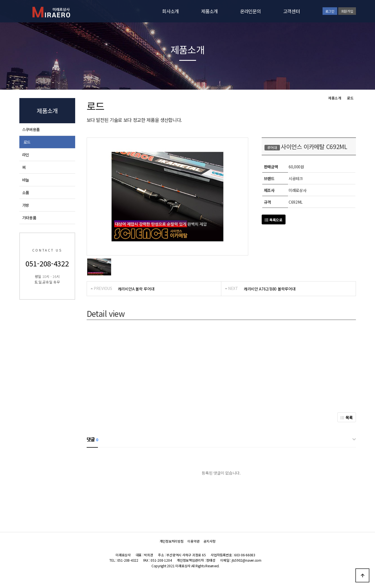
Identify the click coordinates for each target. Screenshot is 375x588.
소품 (26, 192)
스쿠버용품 (31, 129)
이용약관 (193, 541)
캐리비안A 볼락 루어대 (136, 289)
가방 (26, 205)
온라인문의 (250, 11)
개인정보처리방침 (172, 541)
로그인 (330, 11)
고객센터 (292, 11)
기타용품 (29, 218)
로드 (27, 142)
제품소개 (209, 11)
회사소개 (170, 11)
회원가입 (347, 11)
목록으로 (274, 220)
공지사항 (209, 541)
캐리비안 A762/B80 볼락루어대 (270, 289)
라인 (26, 155)
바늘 (26, 180)
